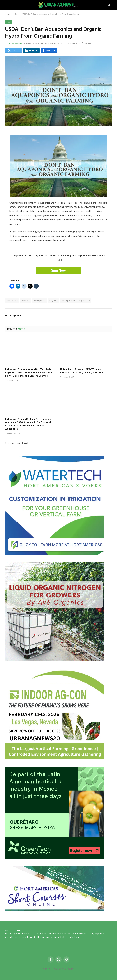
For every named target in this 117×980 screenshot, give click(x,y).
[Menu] (9, 5)
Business (26, 300)
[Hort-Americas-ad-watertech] (55, 554)
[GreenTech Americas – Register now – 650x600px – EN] (55, 858)
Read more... (86, 937)
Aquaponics (12, 300)
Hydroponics (40, 300)
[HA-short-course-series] (55, 910)
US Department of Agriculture (76, 300)
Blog (9, 22)
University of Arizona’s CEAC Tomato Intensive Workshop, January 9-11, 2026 (82, 371)
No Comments (72, 43)
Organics (54, 300)
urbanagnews (16, 43)
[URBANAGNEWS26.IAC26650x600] (55, 759)
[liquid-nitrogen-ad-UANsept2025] (55, 660)
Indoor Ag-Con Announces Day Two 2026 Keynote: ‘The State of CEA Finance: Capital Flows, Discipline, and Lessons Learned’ (30, 373)
